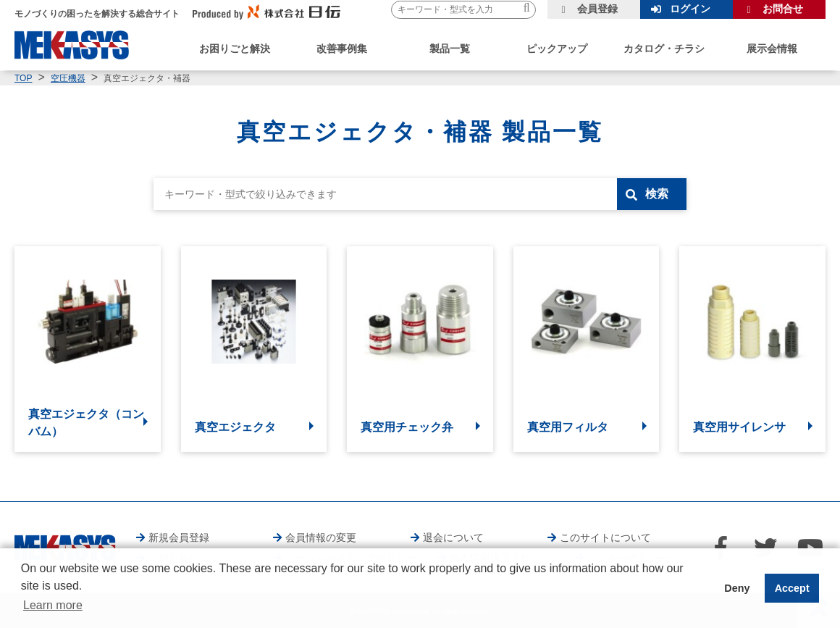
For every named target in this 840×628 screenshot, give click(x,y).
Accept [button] (792, 588)
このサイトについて (605, 537)
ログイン (690, 9)
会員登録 (597, 9)
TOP (23, 78)
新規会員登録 (179, 537)
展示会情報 (772, 49)
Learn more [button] (53, 605)
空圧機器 (68, 78)
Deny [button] (737, 588)
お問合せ (783, 9)
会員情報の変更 (321, 537)
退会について (453, 537)
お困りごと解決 (235, 49)
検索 (657, 194)
